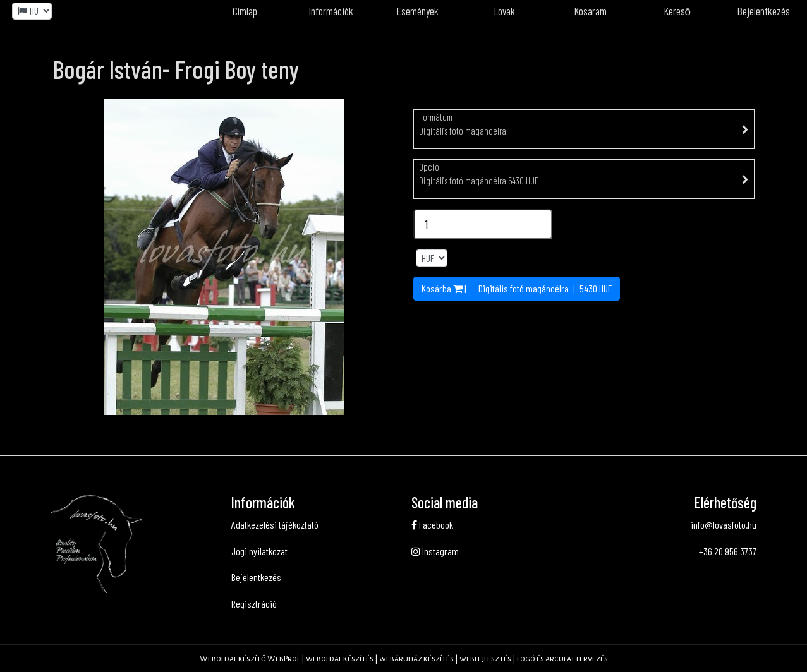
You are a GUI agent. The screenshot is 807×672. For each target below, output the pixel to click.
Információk (331, 11)
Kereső (677, 11)
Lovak (505, 11)
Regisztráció (254, 603)
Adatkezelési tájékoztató (275, 525)
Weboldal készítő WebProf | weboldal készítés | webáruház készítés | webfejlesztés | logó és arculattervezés (404, 659)
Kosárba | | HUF (517, 288)
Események (418, 11)
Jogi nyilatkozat (259, 551)
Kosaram (591, 11)
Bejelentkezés (256, 577)
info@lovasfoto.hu (724, 525)
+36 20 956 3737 (728, 551)
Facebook (432, 525)
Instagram (435, 551)
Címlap (245, 11)
